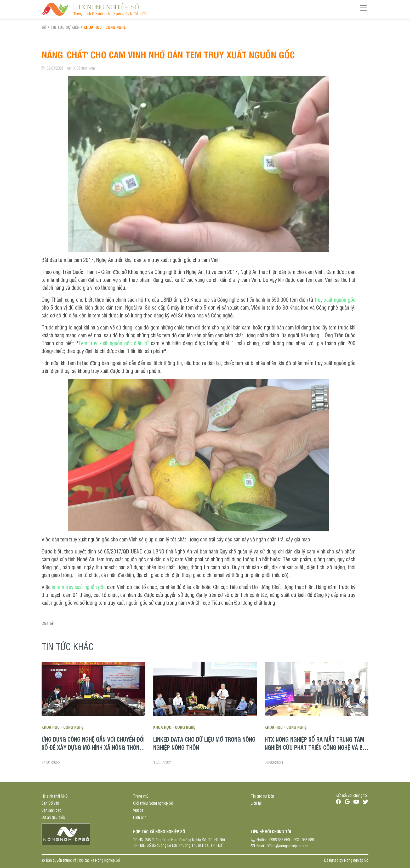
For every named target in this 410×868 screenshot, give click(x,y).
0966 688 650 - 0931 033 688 (292, 840)
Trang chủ (141, 796)
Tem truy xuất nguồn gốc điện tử (113, 342)
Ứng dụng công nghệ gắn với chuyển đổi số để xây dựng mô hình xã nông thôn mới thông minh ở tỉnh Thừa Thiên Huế (93, 747)
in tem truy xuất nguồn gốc (79, 586)
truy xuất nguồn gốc (335, 299)
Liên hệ (256, 803)
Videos (138, 810)
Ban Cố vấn (50, 803)
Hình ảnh (140, 817)
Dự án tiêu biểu (53, 817)
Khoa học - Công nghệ (105, 27)
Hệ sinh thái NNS (55, 796)
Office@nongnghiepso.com (287, 846)
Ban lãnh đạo (52, 810)
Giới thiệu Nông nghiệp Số (153, 803)
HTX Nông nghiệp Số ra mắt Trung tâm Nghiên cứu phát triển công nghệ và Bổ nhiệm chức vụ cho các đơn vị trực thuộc (315, 751)
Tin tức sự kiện (65, 27)
